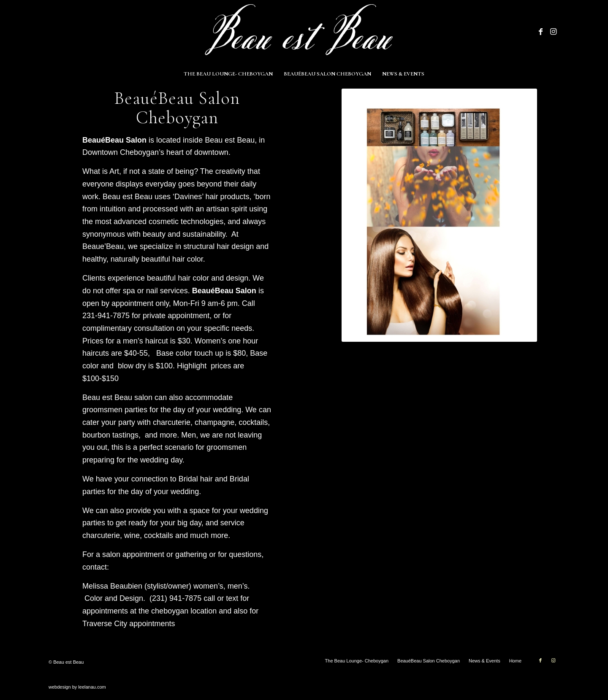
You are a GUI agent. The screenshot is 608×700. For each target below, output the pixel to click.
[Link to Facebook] (540, 32)
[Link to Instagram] (553, 32)
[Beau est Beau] (304, 32)
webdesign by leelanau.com (77, 687)
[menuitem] (228, 74)
